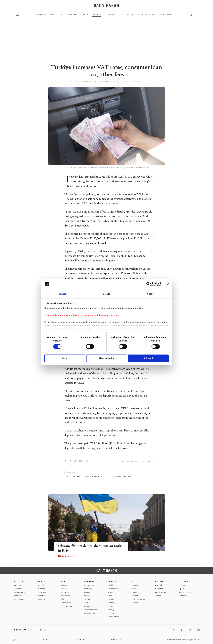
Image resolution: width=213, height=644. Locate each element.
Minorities (41, 596)
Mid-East (64, 585)
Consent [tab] (63, 294)
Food (110, 596)
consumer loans (125, 477)
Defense (130, 15)
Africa (63, 599)
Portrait (135, 596)
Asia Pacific (65, 596)
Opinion (184, 582)
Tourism (109, 15)
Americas (65, 592)
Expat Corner (113, 617)
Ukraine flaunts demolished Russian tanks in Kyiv (87, 548)
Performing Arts (138, 599)
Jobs (16, 640)
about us (81, 640)
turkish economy (72, 477)
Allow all (148, 358)
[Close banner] (168, 284)
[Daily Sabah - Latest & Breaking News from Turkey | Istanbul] (106, 6)
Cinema (135, 585)
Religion (111, 606)
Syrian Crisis (66, 603)
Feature (111, 613)
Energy (84, 15)
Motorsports (161, 592)
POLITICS (18, 582)
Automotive (57, 15)
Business (41, 15)
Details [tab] (107, 294)
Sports (159, 582)
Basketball (160, 589)
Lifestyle (113, 582)
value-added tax (99, 477)
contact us (117, 640)
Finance (97, 15)
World (65, 582)
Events (134, 592)
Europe (64, 589)
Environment (113, 589)
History (111, 610)
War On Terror (20, 592)
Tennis (158, 596)
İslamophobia (67, 606)
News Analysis (169, 15)
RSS (150, 640)
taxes (112, 477)
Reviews (135, 603)
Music (134, 589)
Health (111, 585)
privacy (47, 640)
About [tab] (150, 294)
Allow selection (106, 358)
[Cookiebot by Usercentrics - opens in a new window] (149, 284)
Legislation (18, 589)
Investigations (43, 592)
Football (159, 585)
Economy (72, 15)
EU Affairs (18, 596)
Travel (111, 592)
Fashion (111, 599)
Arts (134, 582)
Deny (65, 358)
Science (111, 603)
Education (41, 589)
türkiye (86, 477)
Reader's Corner (186, 592)
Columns (182, 585)
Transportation (148, 15)
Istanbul (40, 585)
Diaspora (41, 599)
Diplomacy (18, 585)
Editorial (182, 596)
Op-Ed (181, 589)
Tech (120, 15)
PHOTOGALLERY (69, 556)
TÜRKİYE (42, 582)
